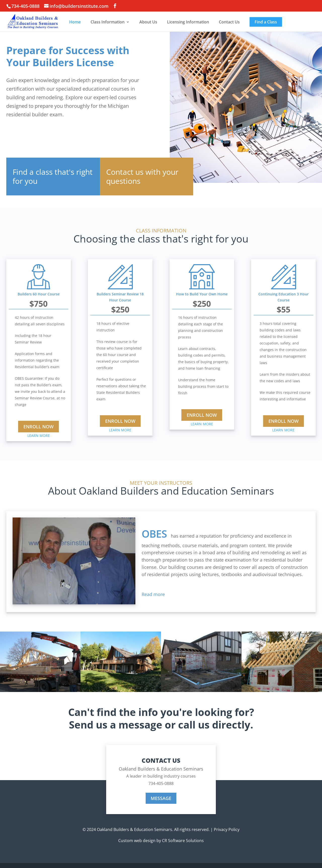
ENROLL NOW (38, 427)
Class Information (108, 22)
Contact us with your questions (142, 176)
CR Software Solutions (183, 841)
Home (75, 22)
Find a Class (266, 22)
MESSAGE (161, 798)
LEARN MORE (39, 436)
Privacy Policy (227, 829)
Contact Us (229, 22)
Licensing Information (188, 22)
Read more (153, 594)
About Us (148, 22)
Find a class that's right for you (53, 176)
